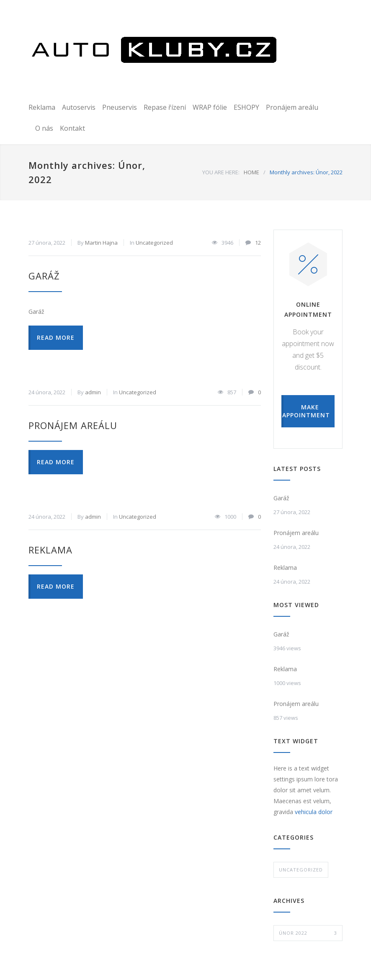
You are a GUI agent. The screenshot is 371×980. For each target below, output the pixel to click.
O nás (44, 128)
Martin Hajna (101, 243)
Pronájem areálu (292, 107)
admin (93, 392)
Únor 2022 (308, 933)
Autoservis (79, 107)
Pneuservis (120, 107)
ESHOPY (246, 107)
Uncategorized (154, 243)
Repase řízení (165, 107)
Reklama (42, 107)
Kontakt (72, 128)
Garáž (44, 276)
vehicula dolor (314, 812)
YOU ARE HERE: (221, 172)
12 (258, 243)
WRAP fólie (210, 107)
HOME (251, 172)
